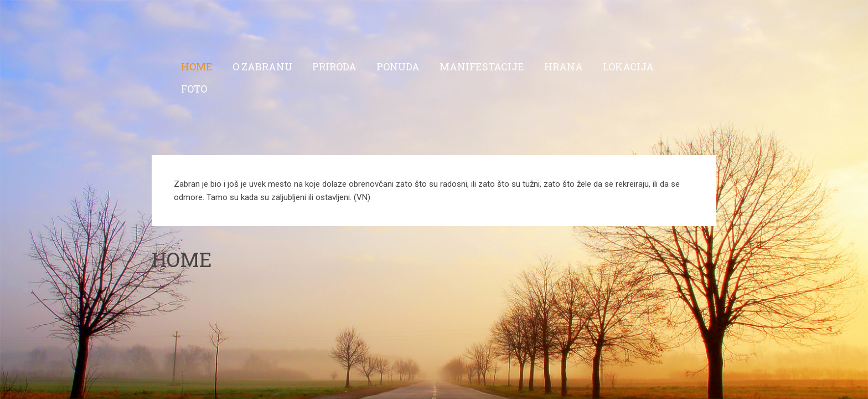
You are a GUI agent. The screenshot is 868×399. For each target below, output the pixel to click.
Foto (194, 89)
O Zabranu (262, 66)
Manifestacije (482, 66)
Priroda (334, 66)
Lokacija (628, 66)
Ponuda (398, 66)
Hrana (564, 66)
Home (197, 66)
